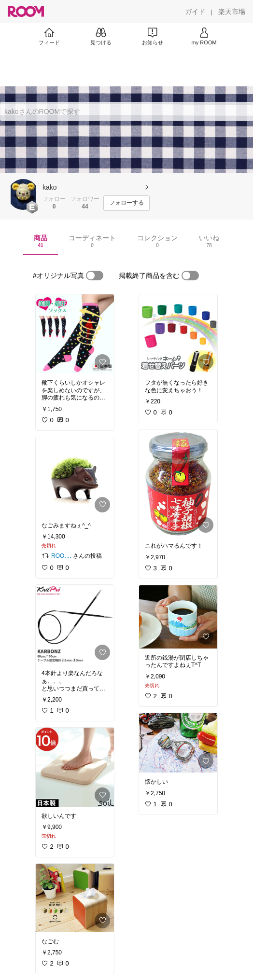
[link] (75, 334)
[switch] (95, 276)
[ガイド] (195, 12)
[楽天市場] (232, 12)
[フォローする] (126, 203)
